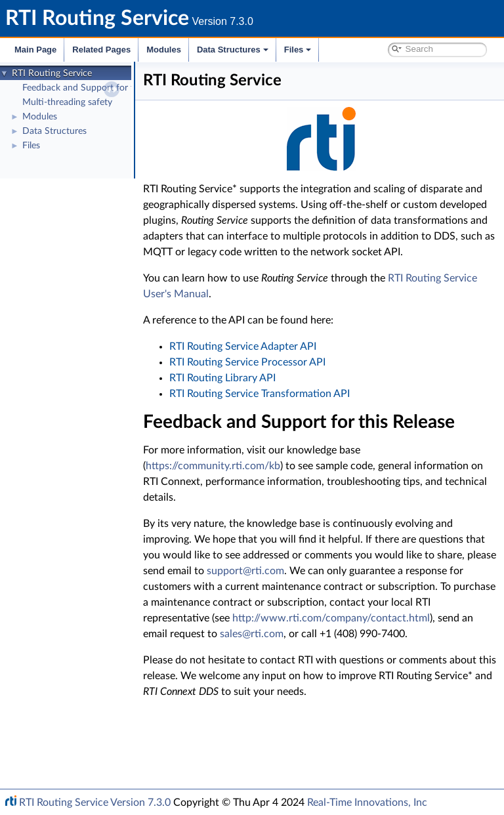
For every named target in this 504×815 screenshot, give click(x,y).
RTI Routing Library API (288, 394)
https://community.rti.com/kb (279, 497)
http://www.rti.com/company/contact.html (307, 681)
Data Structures (233, 50)
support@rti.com (247, 618)
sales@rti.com (290, 697)
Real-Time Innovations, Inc (367, 803)
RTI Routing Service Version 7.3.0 (95, 803)
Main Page (35, 50)
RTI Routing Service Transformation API (325, 409)
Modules (164, 50)
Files (298, 50)
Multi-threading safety (67, 102)
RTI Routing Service (52, 73)
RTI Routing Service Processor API (313, 378)
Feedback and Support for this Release (100, 88)
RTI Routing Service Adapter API (308, 362)
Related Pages (101, 50)
